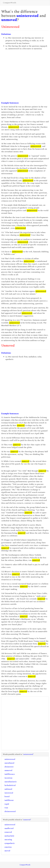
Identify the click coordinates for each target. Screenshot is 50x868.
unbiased (8, 789)
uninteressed (10, 759)
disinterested (10, 811)
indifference (10, 774)
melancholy (9, 836)
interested (9, 793)
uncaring (8, 840)
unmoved (9, 20)
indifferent (9, 800)
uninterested (28, 16)
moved (7, 851)
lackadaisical (10, 785)
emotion (8, 847)
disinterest (9, 767)
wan (6, 808)
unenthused (9, 763)
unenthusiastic (11, 782)
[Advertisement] (25, 76)
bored (7, 797)
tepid (7, 804)
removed (8, 832)
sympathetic (10, 843)
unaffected (9, 828)
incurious (8, 778)
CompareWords (10, 3)
